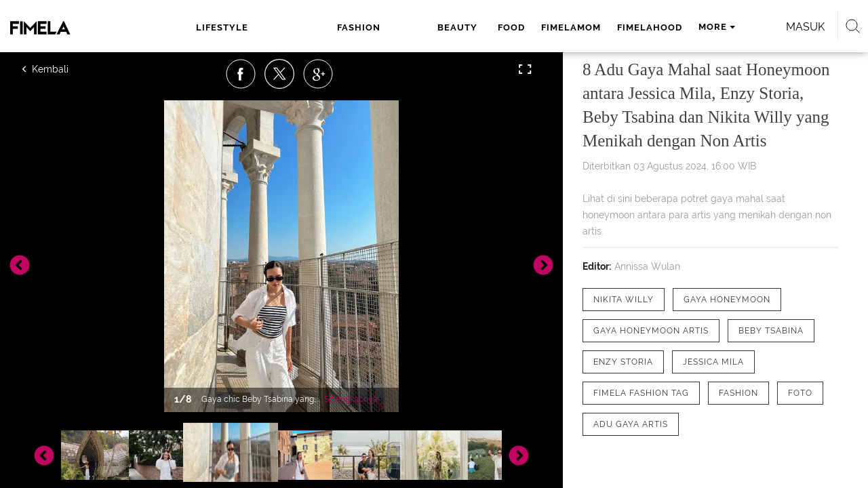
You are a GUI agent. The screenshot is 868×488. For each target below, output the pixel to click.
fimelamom (452, 27)
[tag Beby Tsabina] (771, 331)
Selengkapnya (351, 399)
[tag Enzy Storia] (623, 362)
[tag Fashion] (738, 393)
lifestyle (221, 27)
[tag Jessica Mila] (713, 362)
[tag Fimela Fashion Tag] (641, 393)
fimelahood (531, 27)
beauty (343, 27)
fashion (285, 27)
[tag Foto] (800, 393)
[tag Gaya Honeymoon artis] (651, 331)
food (393, 27)
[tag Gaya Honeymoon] (727, 300)
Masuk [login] (746, 27)
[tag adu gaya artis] (631, 424)
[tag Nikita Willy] (624, 300)
